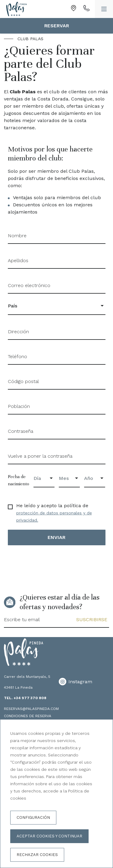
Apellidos (18, 260)
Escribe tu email (22, 620)
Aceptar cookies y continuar (49, 836)
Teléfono (17, 356)
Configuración (33, 817)
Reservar (57, 26)
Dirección (18, 332)
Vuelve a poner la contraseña (40, 456)
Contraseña (20, 431)
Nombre (17, 236)
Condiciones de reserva (28, 716)
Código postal (23, 381)
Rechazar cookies (37, 855)
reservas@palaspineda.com (31, 709)
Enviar (56, 537)
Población (19, 406)
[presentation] (54, 566)
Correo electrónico (29, 285)
